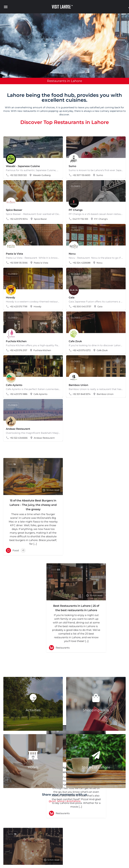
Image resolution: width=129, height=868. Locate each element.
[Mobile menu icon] (7, 7)
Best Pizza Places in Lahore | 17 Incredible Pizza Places (96, 595)
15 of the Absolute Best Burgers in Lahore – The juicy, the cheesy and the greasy (33, 505)
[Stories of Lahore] (96, 755)
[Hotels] (33, 755)
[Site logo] (63, 7)
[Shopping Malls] (96, 698)
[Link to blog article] (33, 477)
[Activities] (33, 698)
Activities (33, 710)
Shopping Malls (96, 710)
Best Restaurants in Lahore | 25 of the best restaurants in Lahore (96, 503)
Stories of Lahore (96, 767)
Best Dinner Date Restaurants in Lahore (33, 603)
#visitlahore (73, 801)
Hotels (33, 767)
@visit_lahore (57, 801)
